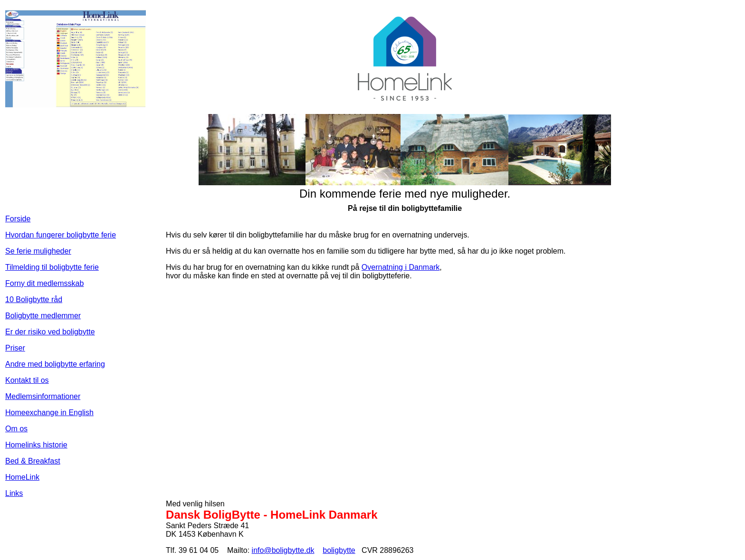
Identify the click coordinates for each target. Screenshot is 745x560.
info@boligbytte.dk (283, 550)
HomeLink (22, 477)
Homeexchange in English (49, 413)
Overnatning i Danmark (401, 267)
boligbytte (339, 550)
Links (14, 493)
